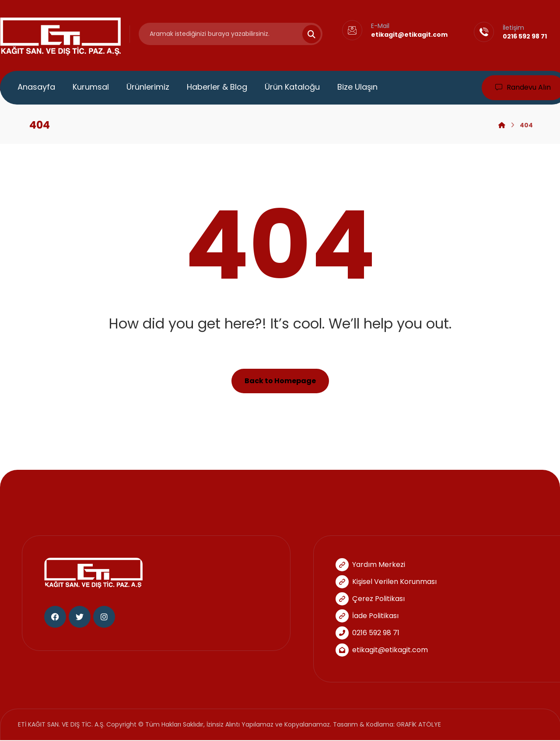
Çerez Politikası (370, 599)
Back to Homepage (280, 381)
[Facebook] (55, 618)
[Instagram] (104, 618)
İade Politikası (367, 616)
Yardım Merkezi (370, 565)
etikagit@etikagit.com (382, 650)
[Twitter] (80, 618)
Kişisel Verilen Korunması (386, 582)
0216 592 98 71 (367, 633)
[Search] (306, 34)
